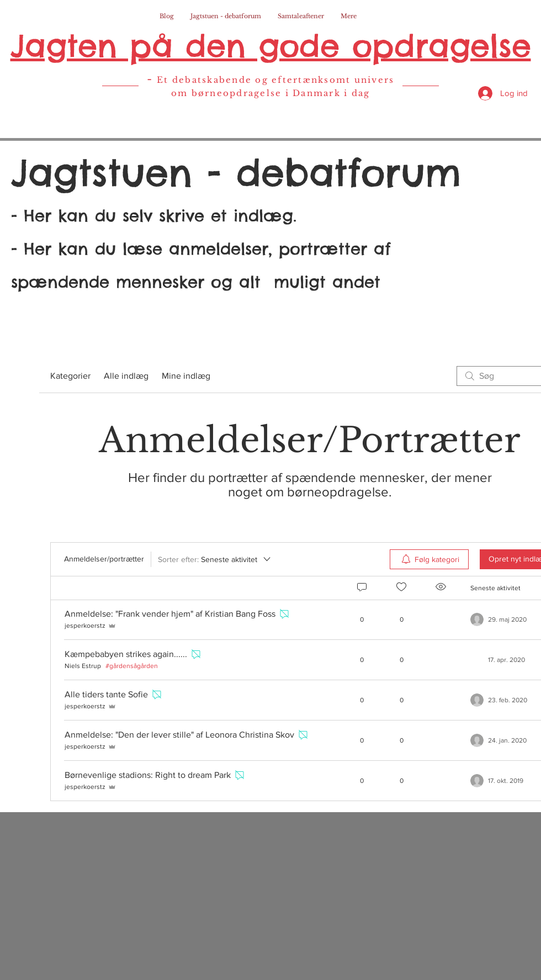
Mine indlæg (186, 376)
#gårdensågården (132, 666)
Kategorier (70, 376)
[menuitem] (429, 559)
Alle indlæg (126, 376)
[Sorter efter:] (215, 559)
